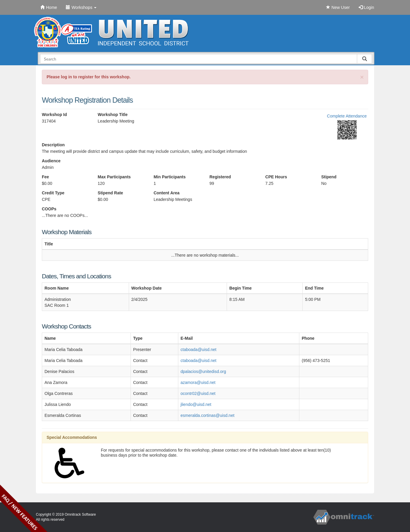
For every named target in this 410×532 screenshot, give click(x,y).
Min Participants (170, 177)
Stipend (329, 177)
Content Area (167, 193)
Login (366, 7)
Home (49, 7)
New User (338, 7)
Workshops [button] (81, 7)
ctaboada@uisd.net (199, 350)
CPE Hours (276, 177)
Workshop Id (54, 115)
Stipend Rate (110, 193)
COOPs (49, 209)
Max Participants (114, 177)
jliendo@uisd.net (196, 404)
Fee (45, 177)
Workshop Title (113, 115)
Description (53, 145)
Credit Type (53, 193)
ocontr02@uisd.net (198, 393)
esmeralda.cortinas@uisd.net (208, 415)
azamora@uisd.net (198, 382)
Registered (220, 177)
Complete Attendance (347, 116)
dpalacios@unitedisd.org (204, 371)
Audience (51, 161)
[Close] (362, 77)
